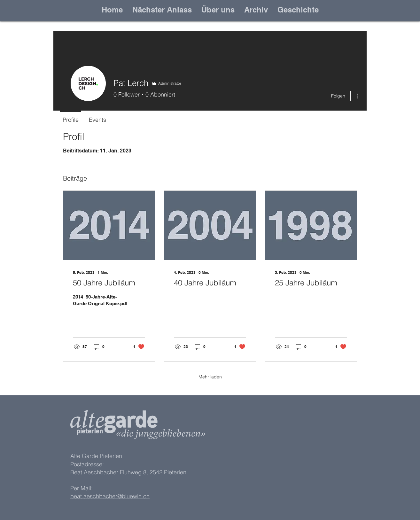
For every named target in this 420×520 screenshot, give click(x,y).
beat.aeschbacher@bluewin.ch (110, 496)
